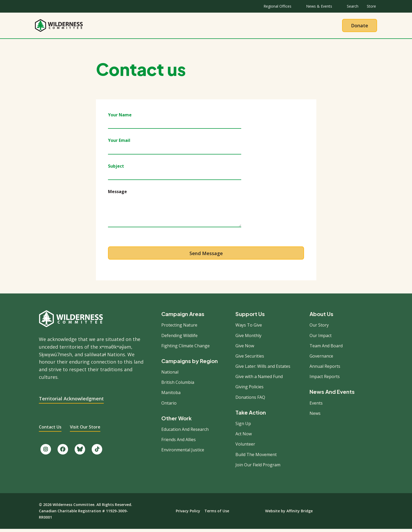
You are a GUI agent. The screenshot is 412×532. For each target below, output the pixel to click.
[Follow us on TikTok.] (97, 452)
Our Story (319, 328)
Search (353, 6)
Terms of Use (217, 514)
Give (257, 27)
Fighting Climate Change (186, 349)
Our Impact (321, 338)
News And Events (332, 395)
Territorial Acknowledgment (71, 401)
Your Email (119, 143)
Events (316, 406)
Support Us (250, 317)
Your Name (120, 118)
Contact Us (50, 430)
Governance (321, 359)
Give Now (245, 349)
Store (371, 6)
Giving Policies (249, 390)
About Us (161, 27)
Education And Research (185, 432)
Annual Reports (325, 369)
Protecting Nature (179, 328)
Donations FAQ (250, 400)
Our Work (193, 27)
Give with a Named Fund (259, 379)
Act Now (244, 437)
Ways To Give (249, 328)
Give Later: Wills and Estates (263, 369)
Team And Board (326, 349)
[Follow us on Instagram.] (46, 452)
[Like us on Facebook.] (63, 452)
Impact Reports (325, 379)
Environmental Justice (183, 453)
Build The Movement (256, 457)
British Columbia (178, 385)
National (170, 375)
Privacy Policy (188, 514)
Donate (360, 27)
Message (117, 194)
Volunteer (245, 447)
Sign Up (243, 426)
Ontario (169, 406)
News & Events (319, 6)
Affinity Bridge (300, 514)
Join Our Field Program (258, 468)
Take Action (228, 27)
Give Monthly (248, 338)
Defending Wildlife (179, 338)
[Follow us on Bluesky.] (80, 452)
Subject (116, 169)
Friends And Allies (179, 442)
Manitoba (171, 395)
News (315, 416)
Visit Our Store (85, 430)
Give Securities (250, 359)
